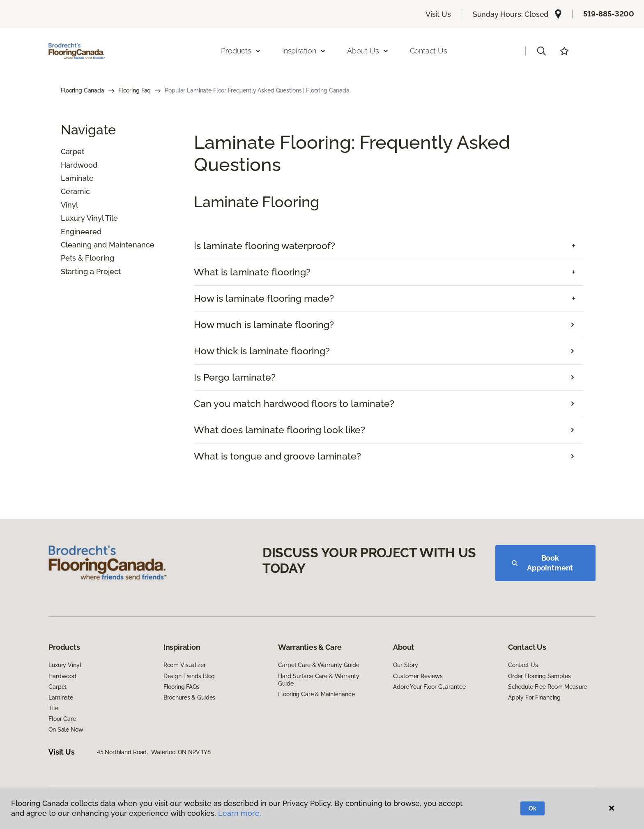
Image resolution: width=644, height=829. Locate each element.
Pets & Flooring (87, 258)
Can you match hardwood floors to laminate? (294, 404)
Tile (53, 708)
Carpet (72, 151)
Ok (532, 808)
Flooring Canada (83, 90)
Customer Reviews (418, 676)
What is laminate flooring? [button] (252, 272)
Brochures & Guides (189, 697)
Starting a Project (91, 271)
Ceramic (75, 191)
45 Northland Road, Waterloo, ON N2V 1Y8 (154, 752)
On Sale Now (66, 730)
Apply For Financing (534, 697)
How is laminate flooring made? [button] (264, 298)
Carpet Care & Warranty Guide (319, 665)
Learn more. (240, 813)
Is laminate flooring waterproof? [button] (264, 246)
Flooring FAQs (182, 687)
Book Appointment (542, 563)
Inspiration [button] (304, 51)
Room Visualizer (185, 665)
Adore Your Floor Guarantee (429, 687)
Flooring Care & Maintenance (316, 694)
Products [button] (241, 51)
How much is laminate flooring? (264, 325)
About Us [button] (368, 51)
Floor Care (62, 719)
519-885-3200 (609, 14)
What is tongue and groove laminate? (277, 456)
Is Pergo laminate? (235, 377)
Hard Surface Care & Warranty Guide (319, 680)
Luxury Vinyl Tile (89, 218)
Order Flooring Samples (539, 676)
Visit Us (438, 14)
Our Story (406, 665)
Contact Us (429, 51)
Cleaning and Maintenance (108, 245)
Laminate (77, 178)
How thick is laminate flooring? (262, 351)
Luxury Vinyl (65, 665)
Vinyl (69, 205)
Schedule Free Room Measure (547, 687)
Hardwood (79, 165)
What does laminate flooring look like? (279, 430)
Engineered (81, 232)
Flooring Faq (135, 90)
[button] (541, 51)
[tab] (389, 246)
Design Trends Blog (189, 676)
